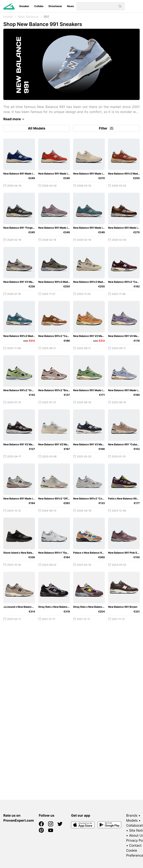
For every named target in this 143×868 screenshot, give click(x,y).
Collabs (39, 6)
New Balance (28, 17)
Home (8, 17)
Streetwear (55, 6)
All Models (37, 128)
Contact (135, 845)
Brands (132, 815)
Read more (15, 119)
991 (46, 17)
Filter (106, 128)
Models (132, 820)
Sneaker (24, 6)
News (70, 6)
